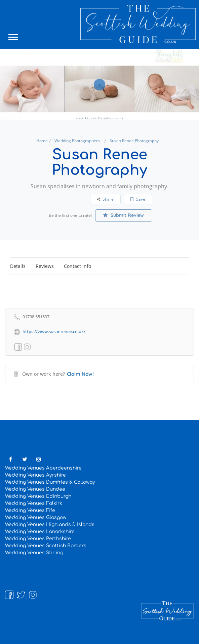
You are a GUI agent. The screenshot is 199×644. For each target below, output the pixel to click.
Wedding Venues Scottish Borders (46, 546)
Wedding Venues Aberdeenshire (43, 468)
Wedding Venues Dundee (35, 489)
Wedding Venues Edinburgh (38, 496)
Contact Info (77, 266)
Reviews (45, 266)
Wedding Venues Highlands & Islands (50, 525)
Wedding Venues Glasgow (36, 517)
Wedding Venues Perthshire (38, 539)
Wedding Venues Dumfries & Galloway (50, 482)
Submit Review (124, 215)
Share (105, 199)
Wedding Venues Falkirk (34, 503)
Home (42, 141)
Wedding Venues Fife (30, 510)
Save (138, 199)
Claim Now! (80, 374)
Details (18, 266)
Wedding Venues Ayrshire (35, 475)
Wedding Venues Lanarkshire (40, 532)
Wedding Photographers (77, 141)
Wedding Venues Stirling (34, 553)
